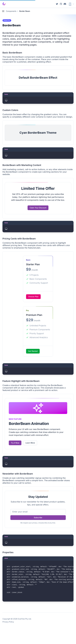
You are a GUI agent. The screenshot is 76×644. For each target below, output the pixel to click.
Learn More (30, 443)
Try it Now (15, 443)
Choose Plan (33, 297)
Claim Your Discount (38, 208)
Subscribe (38, 518)
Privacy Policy (8, 622)
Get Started (33, 351)
